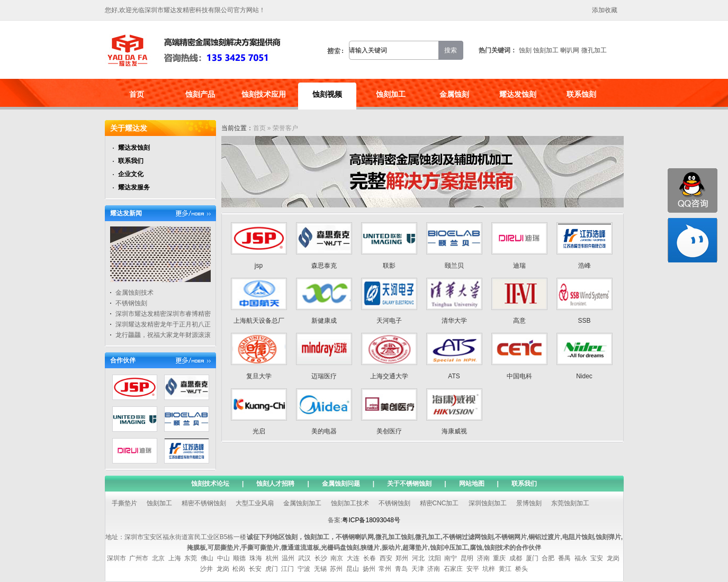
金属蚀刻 (454, 94)
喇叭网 (570, 50)
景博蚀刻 (529, 503)
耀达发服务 (134, 187)
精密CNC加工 (439, 503)
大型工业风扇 (255, 503)
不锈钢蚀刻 (131, 303)
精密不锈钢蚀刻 (204, 503)
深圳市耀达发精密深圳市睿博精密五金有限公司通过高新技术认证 (208, 314)
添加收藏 (605, 10)
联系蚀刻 (581, 94)
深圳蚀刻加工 (488, 503)
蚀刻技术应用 (264, 94)
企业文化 (131, 174)
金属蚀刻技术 (134, 293)
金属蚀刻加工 (302, 503)
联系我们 (131, 161)
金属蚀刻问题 (341, 484)
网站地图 (472, 484)
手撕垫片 (124, 503)
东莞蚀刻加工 (570, 503)
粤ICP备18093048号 (371, 520)
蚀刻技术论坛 (210, 484)
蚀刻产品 (200, 94)
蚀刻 (525, 50)
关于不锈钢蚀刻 (409, 484)
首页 (137, 94)
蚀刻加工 (546, 50)
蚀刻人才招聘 (275, 484)
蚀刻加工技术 (350, 503)
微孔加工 (594, 50)
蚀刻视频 (327, 94)
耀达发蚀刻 (518, 94)
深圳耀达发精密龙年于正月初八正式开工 (173, 324)
